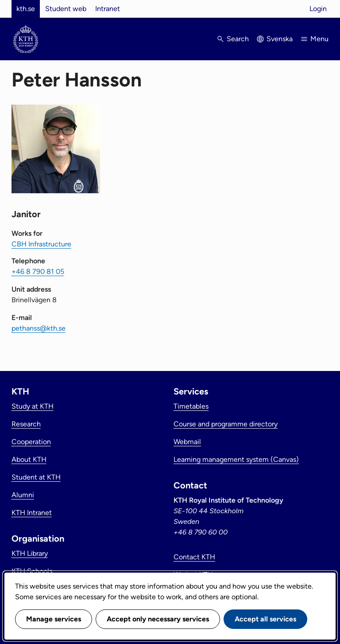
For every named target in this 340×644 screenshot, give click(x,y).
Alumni (23, 495)
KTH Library (30, 553)
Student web (66, 9)
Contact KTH (194, 557)
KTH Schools (32, 571)
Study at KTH (33, 406)
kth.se (26, 9)
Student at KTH (36, 477)
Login (318, 9)
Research (26, 424)
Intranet (108, 9)
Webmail (187, 442)
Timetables (191, 406)
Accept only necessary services (158, 619)
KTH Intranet (32, 513)
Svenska (280, 39)
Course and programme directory (226, 424)
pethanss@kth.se (39, 328)
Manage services (54, 619)
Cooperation (31, 442)
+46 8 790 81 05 (38, 271)
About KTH (29, 459)
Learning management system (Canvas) (236, 459)
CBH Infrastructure (41, 244)
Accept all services (265, 619)
